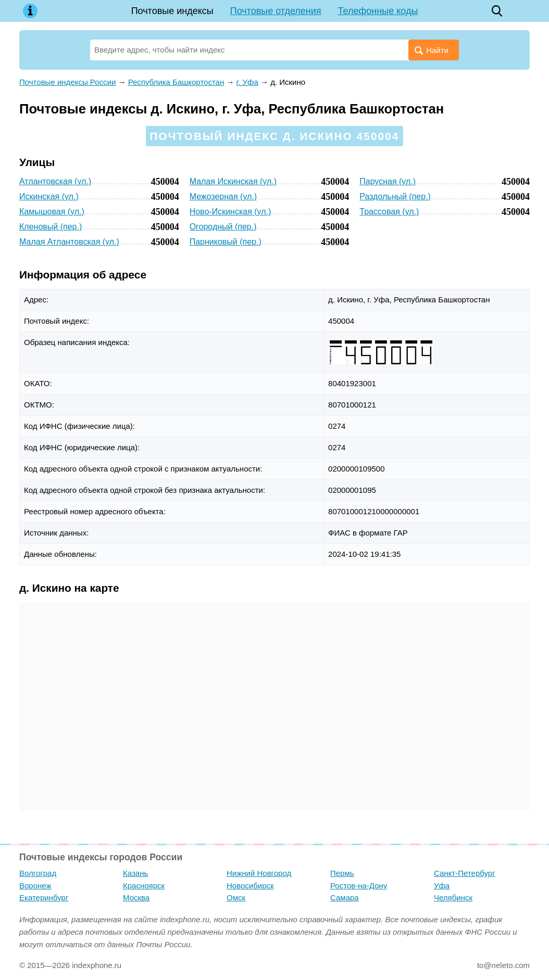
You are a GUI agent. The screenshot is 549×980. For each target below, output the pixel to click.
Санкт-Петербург (465, 873)
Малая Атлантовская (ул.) (69, 242)
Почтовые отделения (276, 11)
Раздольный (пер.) (395, 196)
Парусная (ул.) (388, 181)
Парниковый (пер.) (226, 242)
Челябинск (453, 898)
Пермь (342, 873)
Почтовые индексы (172, 11)
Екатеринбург (44, 898)
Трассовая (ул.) (389, 212)
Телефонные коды (378, 11)
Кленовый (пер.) (51, 227)
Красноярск (144, 886)
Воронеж (35, 886)
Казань (135, 873)
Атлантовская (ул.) (55, 181)
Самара (345, 898)
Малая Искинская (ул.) (233, 181)
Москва (136, 898)
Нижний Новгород (259, 873)
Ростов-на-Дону (359, 886)
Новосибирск (250, 886)
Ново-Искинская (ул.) (230, 212)
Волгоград (38, 873)
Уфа (442, 886)
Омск (236, 898)
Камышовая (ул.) (52, 212)
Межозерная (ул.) (223, 196)
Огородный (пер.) (223, 227)
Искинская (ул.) (49, 196)
